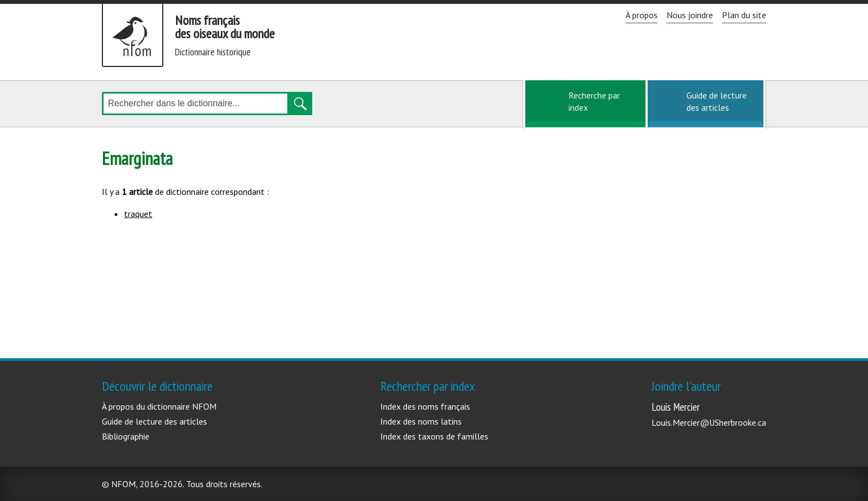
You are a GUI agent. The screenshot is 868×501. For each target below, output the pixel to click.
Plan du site (744, 15)
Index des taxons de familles (434, 436)
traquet (138, 214)
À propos (642, 15)
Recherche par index (594, 107)
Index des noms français (425, 406)
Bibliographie (126, 436)
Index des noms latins (421, 421)
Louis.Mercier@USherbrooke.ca (709, 422)
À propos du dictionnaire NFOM (159, 406)
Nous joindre (690, 15)
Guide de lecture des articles (717, 101)
